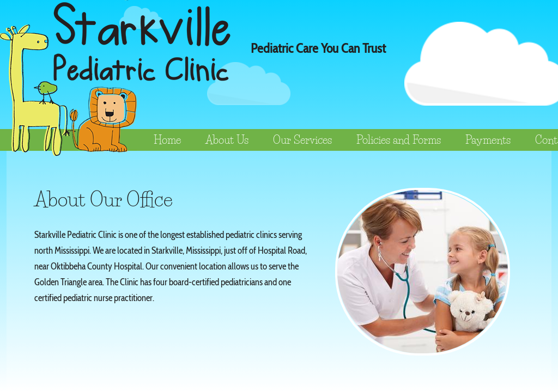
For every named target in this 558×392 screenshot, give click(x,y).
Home (167, 140)
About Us (227, 140)
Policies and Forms (399, 140)
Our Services (302, 140)
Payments (488, 140)
